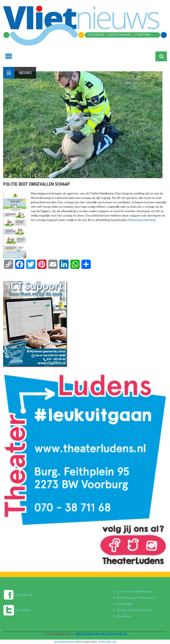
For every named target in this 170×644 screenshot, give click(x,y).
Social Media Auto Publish (68, 642)
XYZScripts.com (107, 642)
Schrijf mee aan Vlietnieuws (136, 598)
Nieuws (25, 73)
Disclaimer (124, 616)
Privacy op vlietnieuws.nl (134, 610)
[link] (142, 220)
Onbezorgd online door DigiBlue (101, 634)
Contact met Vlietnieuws (135, 591)
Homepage (125, 604)
